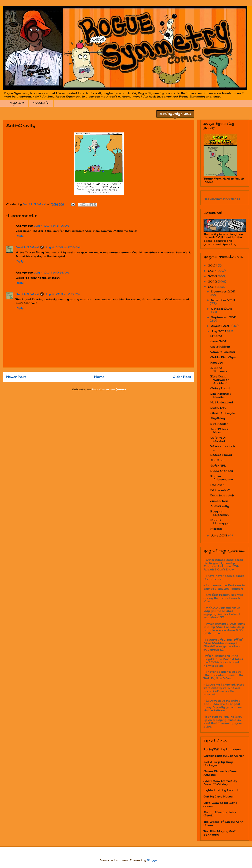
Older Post (182, 377)
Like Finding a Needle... (221, 395)
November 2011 (223, 300)
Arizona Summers (219, 369)
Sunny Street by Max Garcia (220, 814)
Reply (20, 236)
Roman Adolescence (222, 478)
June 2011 (220, 535)
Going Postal (220, 388)
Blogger (152, 860)
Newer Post (16, 377)
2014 (213, 271)
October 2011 (222, 309)
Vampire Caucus (223, 352)
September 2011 (224, 317)
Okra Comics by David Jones (220, 804)
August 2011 (221, 326)
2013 (213, 276)
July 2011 (219, 331)
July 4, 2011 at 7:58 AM (63, 247)
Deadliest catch (222, 495)
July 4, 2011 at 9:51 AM (51, 273)
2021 (213, 265)
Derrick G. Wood (27, 247)
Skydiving (218, 418)
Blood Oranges (222, 471)
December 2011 (223, 291)
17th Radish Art (41, 103)
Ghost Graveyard (223, 413)
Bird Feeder (219, 424)
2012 (213, 281)
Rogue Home (17, 103)
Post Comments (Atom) (109, 389)
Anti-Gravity (220, 506)
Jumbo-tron (219, 501)
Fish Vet (216, 362)
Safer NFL (218, 465)
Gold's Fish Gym (223, 357)
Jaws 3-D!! (218, 341)
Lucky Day (218, 408)
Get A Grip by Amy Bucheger (218, 763)
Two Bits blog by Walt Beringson (220, 833)
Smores (216, 336)
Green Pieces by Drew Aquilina (220, 773)
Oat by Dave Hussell (219, 796)
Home (99, 377)
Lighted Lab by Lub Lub (221, 790)
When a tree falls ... (223, 448)
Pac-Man (217, 485)
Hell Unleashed (222, 402)
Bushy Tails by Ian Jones (222, 749)
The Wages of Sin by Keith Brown (223, 823)
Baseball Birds (221, 455)
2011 (212, 287)
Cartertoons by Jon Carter (224, 756)
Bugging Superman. (220, 513)
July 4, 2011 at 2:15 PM (62, 294)
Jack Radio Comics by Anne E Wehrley (220, 782)
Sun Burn (217, 460)
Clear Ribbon (220, 346)
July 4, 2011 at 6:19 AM (51, 226)
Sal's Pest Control (218, 439)
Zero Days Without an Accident (220, 380)
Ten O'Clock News (219, 431)
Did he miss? (220, 490)
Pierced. (216, 529)
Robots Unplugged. (220, 522)
